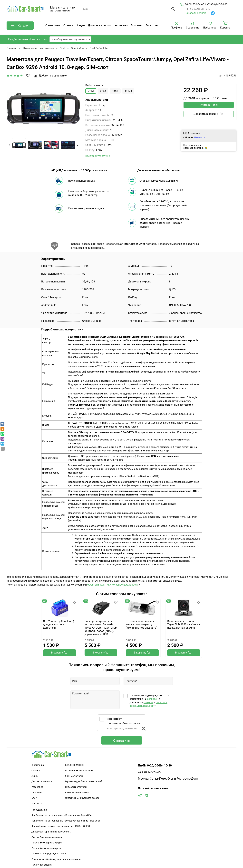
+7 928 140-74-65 (149, 772)
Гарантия (137, 25)
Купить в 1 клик (209, 105)
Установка (121, 25)
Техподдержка (39, 810)
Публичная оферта (42, 865)
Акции (81, 25)
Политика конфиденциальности (49, 854)
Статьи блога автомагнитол (47, 837)
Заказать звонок (195, 13)
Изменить (199, 137)
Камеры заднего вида (77, 793)
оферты (148, 702)
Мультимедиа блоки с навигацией (84, 781)
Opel (62, 48)
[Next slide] (77, 145)
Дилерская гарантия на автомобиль (51, 832)
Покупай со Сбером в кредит (47, 843)
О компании (53, 25)
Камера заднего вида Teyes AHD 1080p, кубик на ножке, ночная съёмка (183, 625)
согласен (153, 699)
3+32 (103, 91)
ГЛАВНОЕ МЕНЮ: (74, 765)
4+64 (115, 91)
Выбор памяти (94, 85)
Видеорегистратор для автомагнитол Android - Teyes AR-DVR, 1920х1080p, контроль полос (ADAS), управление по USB (101, 628)
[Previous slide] (9, 145)
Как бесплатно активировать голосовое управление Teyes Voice (66, 821)
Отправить (122, 740)
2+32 (91, 91)
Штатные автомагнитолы (38, 48)
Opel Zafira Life (99, 48)
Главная (12, 48)
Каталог (20, 26)
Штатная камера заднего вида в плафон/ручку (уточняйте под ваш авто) (142, 625)
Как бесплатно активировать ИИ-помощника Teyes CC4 (61, 815)
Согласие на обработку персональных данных (56, 859)
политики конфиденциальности (148, 704)
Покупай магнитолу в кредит (47, 848)
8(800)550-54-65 (192, 5)
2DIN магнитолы (74, 776)
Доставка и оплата (100, 25)
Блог (148, 25)
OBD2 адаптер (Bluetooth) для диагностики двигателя (59, 625)
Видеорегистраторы (76, 787)
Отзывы (68, 25)
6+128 (128, 91)
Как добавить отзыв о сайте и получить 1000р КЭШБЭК (61, 826)
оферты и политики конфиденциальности (113, 585)
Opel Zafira (77, 48)
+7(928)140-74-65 (217, 5)
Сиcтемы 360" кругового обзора (82, 798)
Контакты (37, 804)
